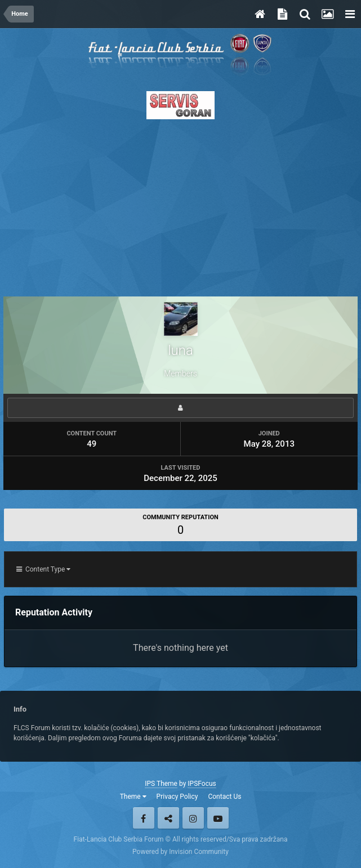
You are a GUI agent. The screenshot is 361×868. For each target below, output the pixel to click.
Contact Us (224, 797)
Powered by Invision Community (180, 852)
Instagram (193, 818)
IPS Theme (161, 784)
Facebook (144, 818)
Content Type (43, 569)
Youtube (218, 818)
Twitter (168, 818)
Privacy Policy (177, 797)
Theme (133, 797)
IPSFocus (202, 784)
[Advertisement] (180, 205)
